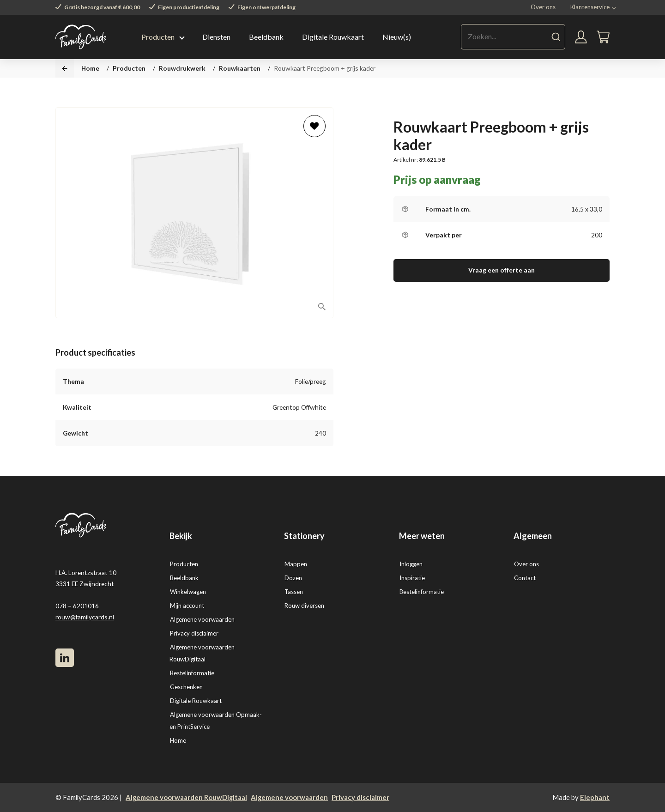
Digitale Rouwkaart (333, 37)
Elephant (595, 797)
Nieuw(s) (397, 37)
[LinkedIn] (65, 658)
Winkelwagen (188, 592)
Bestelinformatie (192, 673)
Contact (525, 578)
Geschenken (186, 687)
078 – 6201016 (77, 606)
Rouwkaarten (240, 68)
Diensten (216, 37)
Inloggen (411, 564)
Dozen (293, 578)
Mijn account (187, 606)
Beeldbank (266, 37)
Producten (158, 37)
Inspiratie (412, 578)
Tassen (294, 592)
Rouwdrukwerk (182, 68)
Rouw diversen (304, 606)
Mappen (296, 564)
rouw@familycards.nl (85, 617)
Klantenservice (590, 7)
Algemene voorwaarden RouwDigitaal (186, 797)
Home (90, 68)
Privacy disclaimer (194, 633)
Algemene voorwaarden (202, 619)
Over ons (543, 7)
